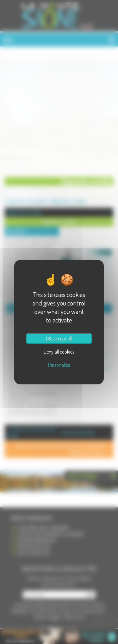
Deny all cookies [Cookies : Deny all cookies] (59, 352)
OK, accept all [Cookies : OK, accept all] (59, 339)
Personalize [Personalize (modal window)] (59, 365)
